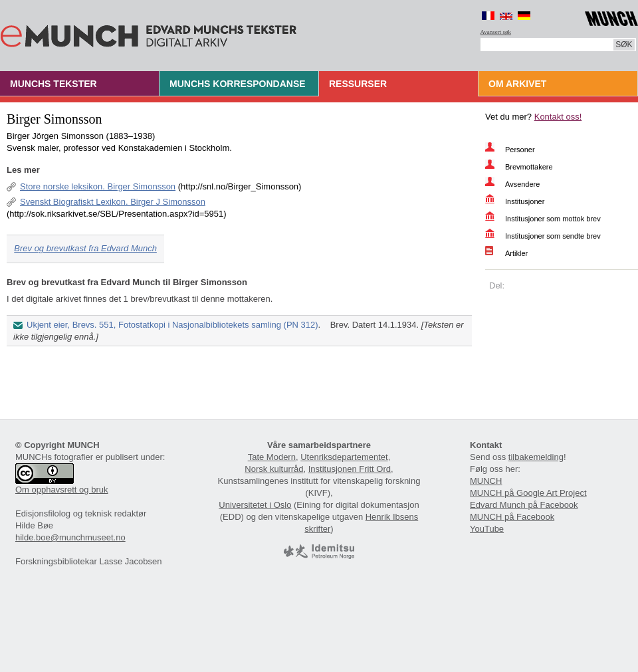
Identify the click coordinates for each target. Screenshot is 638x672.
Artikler (516, 253)
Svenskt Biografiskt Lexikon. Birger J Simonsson (113, 202)
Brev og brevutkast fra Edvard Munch (85, 248)
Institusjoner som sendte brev (553, 236)
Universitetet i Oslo (255, 505)
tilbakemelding (536, 457)
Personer (520, 150)
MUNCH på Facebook (512, 517)
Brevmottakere (529, 167)
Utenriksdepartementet (344, 457)
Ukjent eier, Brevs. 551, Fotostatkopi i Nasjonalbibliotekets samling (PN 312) (172, 325)
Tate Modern (272, 457)
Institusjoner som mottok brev (553, 219)
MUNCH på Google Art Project (528, 493)
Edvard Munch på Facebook (524, 505)
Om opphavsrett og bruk (61, 490)
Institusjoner (525, 201)
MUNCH (486, 481)
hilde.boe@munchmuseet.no (70, 537)
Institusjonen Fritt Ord (350, 469)
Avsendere (522, 184)
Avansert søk (496, 32)
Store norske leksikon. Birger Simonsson (98, 186)
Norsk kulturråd (274, 469)
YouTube (487, 529)
